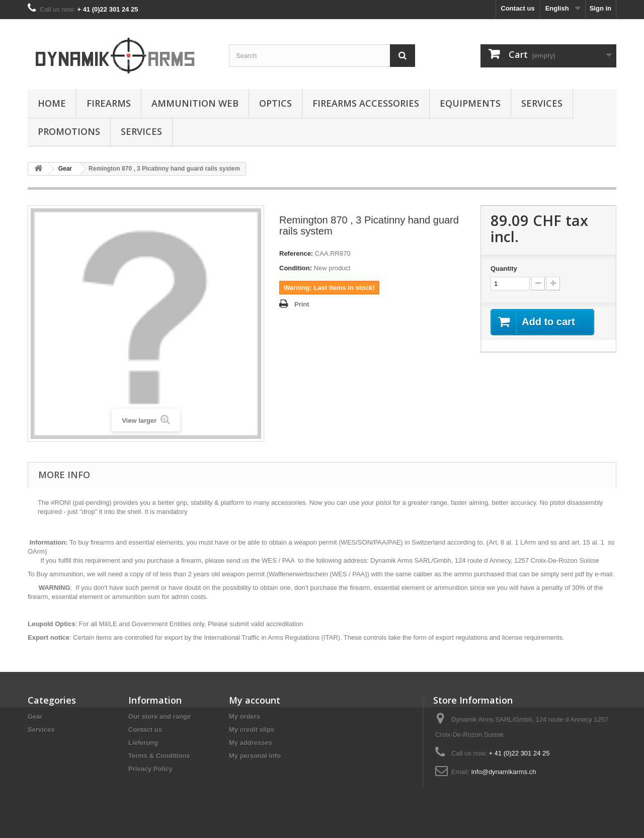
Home (52, 103)
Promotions (69, 131)
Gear (35, 716)
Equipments (470, 103)
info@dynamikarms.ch (504, 772)
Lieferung (143, 743)
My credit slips (252, 730)
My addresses (251, 743)
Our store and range (159, 716)
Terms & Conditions (159, 756)
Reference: (296, 253)
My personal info (255, 756)
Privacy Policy (150, 769)
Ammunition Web (195, 103)
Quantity (504, 269)
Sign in (600, 8)
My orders (245, 716)
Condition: (296, 268)
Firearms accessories (366, 103)
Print (302, 304)
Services (542, 103)
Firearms (109, 103)
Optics (275, 103)
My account (255, 700)
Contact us (518, 8)
